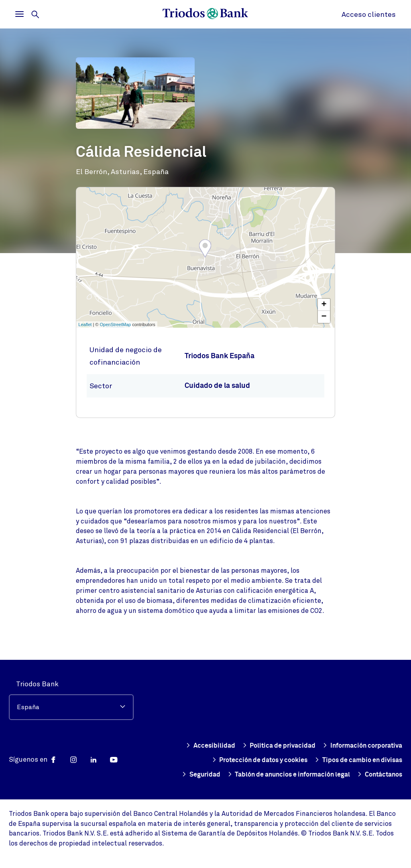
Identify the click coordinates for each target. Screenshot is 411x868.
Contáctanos (377, 775)
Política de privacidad (364, 731)
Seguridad (382, 760)
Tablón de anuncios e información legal (279, 775)
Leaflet (85, 324)
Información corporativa (249, 746)
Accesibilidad (294, 731)
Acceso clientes (369, 14)
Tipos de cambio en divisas (309, 760)
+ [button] (324, 305)
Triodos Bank (37, 670)
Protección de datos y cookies (350, 746)
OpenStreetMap (116, 324)
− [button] (324, 317)
